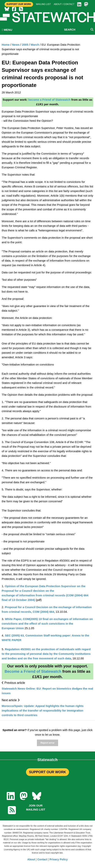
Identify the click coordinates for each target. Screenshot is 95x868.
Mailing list (43, 4)
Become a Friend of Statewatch (33, 671)
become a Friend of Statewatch (49, 100)
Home (6, 45)
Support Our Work (19, 4)
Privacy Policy (59, 859)
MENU (7, 30)
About (31, 859)
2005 (25, 45)
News (16, 45)
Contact (42, 859)
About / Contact (64, 4)
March (35, 45)
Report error (47, 743)
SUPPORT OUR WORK (47, 772)
